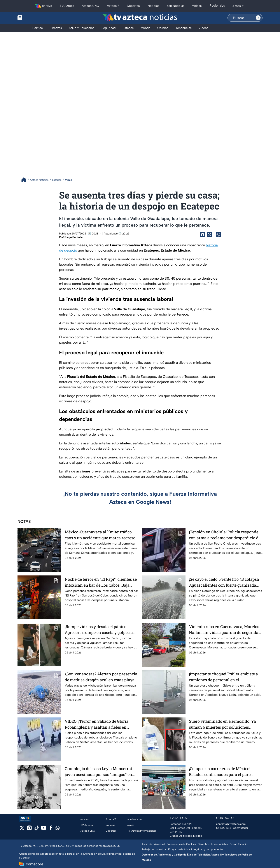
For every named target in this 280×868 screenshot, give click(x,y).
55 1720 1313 (224, 828)
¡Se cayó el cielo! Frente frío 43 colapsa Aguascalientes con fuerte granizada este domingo (224, 582)
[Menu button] (35, 18)
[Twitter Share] (210, 235)
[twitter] (22, 829)
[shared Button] (218, 235)
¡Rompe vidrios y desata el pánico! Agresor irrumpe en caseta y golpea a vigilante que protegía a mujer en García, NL (99, 629)
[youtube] (44, 829)
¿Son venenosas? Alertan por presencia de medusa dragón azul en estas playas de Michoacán (101, 677)
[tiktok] (36, 829)
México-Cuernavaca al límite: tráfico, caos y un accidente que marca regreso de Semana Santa (100, 535)
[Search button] (258, 18)
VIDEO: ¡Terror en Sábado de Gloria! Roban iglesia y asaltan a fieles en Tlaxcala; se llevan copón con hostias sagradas (99, 724)
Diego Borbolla (73, 237)
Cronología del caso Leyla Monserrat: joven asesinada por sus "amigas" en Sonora (99, 771)
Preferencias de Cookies (181, 844)
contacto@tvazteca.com (231, 824)
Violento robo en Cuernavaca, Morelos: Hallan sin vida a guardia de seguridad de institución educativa (225, 629)
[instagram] (29, 829)
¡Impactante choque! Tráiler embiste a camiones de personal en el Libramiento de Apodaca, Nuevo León (224, 677)
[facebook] (51, 829)
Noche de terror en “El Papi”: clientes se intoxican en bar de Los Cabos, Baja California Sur (101, 582)
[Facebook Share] (203, 235)
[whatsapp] (58, 829)
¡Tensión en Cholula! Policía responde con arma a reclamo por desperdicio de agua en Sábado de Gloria (225, 535)
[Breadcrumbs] (25, 180)
